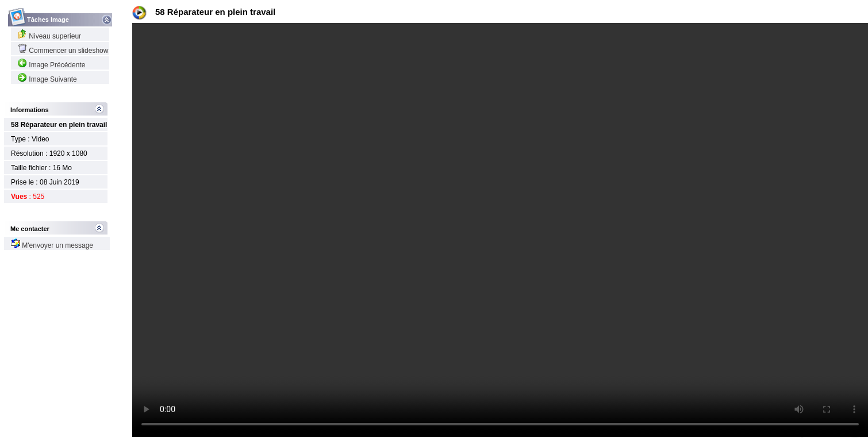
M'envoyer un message (52, 245)
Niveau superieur (49, 36)
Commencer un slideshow (63, 51)
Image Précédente (51, 65)
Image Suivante (47, 79)
